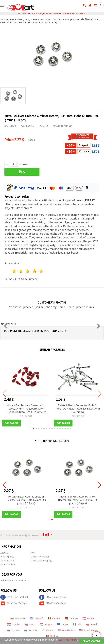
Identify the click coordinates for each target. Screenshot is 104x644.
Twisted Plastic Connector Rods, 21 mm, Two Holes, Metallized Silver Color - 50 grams (78, 409)
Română (54, 618)
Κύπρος (47, 630)
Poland (91, 624)
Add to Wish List (63, 126)
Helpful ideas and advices (13, 580)
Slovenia (30, 630)
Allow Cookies (92, 641)
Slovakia (13, 630)
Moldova (52, 636)
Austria (88, 618)
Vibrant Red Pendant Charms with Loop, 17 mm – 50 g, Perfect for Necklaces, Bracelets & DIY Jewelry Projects (26, 409)
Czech (30, 624)
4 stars (35, 271)
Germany (71, 618)
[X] (2, 640)
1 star (14, 271)
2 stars (21, 271)
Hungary (46, 624)
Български (18, 618)
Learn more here (68, 640)
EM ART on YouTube (14, 603)
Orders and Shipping (41, 561)
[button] (34, 428)
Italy (77, 624)
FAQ (33, 553)
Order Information (40, 557)
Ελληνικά (37, 618)
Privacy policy (7, 557)
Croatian (14, 624)
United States (88, 630)
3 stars (28, 271)
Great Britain (66, 630)
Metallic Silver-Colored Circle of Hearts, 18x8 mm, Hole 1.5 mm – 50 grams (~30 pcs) (26, 500)
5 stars (41, 271)
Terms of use (7, 561)
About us (5, 553)
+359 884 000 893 (75, 13)
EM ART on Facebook (14, 597)
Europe (62, 624)
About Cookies (8, 564)
